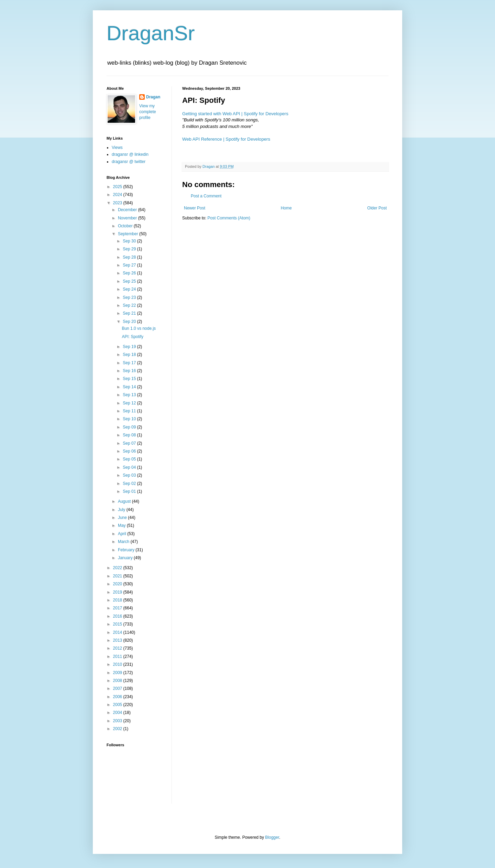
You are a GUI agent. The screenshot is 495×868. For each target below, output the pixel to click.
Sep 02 (130, 484)
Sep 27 (130, 265)
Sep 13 (130, 395)
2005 (118, 705)
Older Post (377, 208)
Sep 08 (130, 435)
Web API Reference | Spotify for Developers (226, 139)
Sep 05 (130, 459)
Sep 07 (130, 443)
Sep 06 (130, 451)
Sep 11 (130, 411)
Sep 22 (130, 305)
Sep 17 (130, 363)
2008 (118, 681)
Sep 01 (130, 491)
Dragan (153, 97)
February (127, 550)
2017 (118, 608)
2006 (118, 697)
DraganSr (151, 33)
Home (286, 208)
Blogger (272, 837)
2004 (118, 713)
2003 (118, 721)
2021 (118, 576)
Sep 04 (130, 467)
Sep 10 (130, 419)
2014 (118, 632)
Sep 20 (130, 322)
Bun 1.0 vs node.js (139, 328)
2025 (118, 187)
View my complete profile (148, 112)
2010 (118, 664)
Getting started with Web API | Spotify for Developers (235, 114)
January (126, 558)
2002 (118, 729)
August (125, 501)
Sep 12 (130, 403)
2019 (118, 592)
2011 (118, 657)
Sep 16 (130, 371)
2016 (118, 616)
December (128, 210)
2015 (118, 624)
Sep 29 (130, 249)
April (123, 534)
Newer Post (195, 208)
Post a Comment (206, 196)
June (123, 518)
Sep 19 (130, 347)
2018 (118, 600)
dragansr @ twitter (129, 162)
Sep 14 (130, 387)
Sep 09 (130, 427)
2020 (118, 584)
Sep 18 (130, 355)
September (129, 234)
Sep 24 (130, 289)
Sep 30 (130, 241)
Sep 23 (130, 297)
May (122, 525)
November (128, 218)
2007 (118, 688)
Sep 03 (130, 475)
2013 (118, 640)
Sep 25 (130, 281)
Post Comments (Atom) (229, 218)
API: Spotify (133, 337)
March (124, 542)
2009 (118, 673)
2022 (118, 568)
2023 (118, 203)
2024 (118, 195)
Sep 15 (130, 379)
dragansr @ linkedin (130, 154)
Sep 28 (130, 257)
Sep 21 (130, 313)
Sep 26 (130, 273)
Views (117, 148)
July (122, 510)
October (126, 226)
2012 (118, 648)
